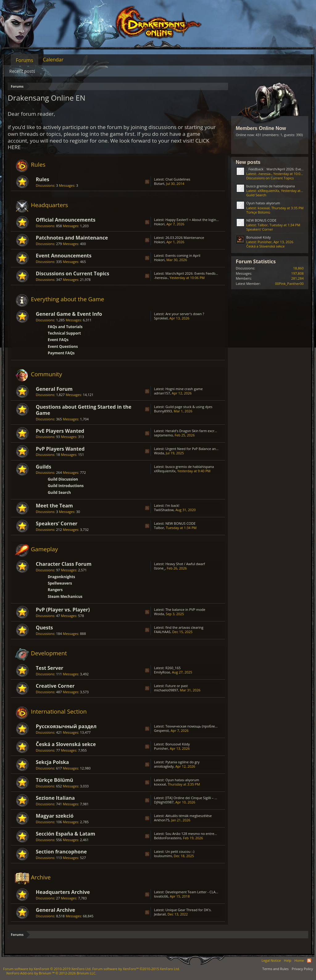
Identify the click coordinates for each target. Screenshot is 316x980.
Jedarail (160, 914)
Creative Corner (55, 686)
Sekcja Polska (52, 762)
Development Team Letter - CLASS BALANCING (202, 892)
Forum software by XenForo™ (136, 969)
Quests (44, 628)
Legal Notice (271, 960)
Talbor (159, 528)
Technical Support (64, 333)
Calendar (53, 60)
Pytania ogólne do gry (183, 762)
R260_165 (173, 668)
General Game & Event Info (69, 314)
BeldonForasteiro (168, 838)
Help (288, 960)
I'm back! (172, 505)
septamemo (163, 435)
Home (299, 960)
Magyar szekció (55, 816)
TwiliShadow (164, 510)
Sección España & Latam (65, 834)
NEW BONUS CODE (181, 523)
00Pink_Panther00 (289, 284)
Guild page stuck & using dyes (189, 407)
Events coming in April (183, 255)
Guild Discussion (63, 479)
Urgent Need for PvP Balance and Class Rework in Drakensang (214, 449)
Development (49, 653)
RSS (147, 182)
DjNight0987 (164, 802)
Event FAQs (58, 340)
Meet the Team (54, 506)
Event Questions (63, 346)
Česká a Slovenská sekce (66, 744)
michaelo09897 (166, 690)
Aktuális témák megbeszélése (189, 816)
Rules (38, 164)
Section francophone (61, 852)
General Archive (55, 910)
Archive (41, 877)
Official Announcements (66, 220)
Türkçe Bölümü (54, 780)
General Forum (54, 389)
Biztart (159, 183)
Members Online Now (261, 128)
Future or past (177, 686)
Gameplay (44, 549)
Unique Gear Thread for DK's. (189, 910)
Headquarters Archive (63, 892)
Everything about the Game (67, 299)
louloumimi (163, 856)
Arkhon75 (162, 820)
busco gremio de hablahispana (190, 467)
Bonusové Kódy (178, 744)
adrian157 (162, 393)
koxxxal (160, 784)
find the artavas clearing (184, 627)
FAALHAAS (162, 632)
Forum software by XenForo (47, 969)
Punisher (161, 748)
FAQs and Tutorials (65, 327)
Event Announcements (64, 256)
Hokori (159, 224)
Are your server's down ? (185, 314)
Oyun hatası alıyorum (182, 780)
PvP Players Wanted (60, 449)
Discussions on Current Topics (73, 273)
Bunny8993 (163, 411)
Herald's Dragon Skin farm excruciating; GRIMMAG (205, 431)
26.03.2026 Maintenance (185, 238)
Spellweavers (60, 583)
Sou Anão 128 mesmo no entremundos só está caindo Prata (213, 834)
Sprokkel (161, 318)
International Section (59, 711)
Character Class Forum (64, 564)
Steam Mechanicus (65, 596)
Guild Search (59, 492)
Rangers (55, 590)
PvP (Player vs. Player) (63, 610)
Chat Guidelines (178, 179)
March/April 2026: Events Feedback (193, 273)
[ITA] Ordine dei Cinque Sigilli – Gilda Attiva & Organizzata (210, 798)
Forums (25, 60)
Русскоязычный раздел (66, 726)
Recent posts (22, 71)
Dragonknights (62, 577)
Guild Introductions (66, 486)
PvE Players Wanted (60, 431)
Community (46, 374)
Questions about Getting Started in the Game (84, 410)
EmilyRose (162, 672)
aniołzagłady (164, 766)
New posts (248, 162)
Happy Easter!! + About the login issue (195, 220)
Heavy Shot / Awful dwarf (185, 564)
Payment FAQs (61, 353)
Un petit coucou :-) (180, 851)
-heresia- (161, 278)
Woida (159, 453)
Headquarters (50, 205)
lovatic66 (161, 896)
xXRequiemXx (165, 471)
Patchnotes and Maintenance (72, 238)
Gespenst (161, 730)
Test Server (50, 668)
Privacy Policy (302, 969)
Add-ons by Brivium (51, 973)
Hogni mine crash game (184, 389)
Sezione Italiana (55, 798)
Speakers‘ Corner (57, 523)
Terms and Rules (275, 969)
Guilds (44, 467)
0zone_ (160, 568)
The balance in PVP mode (185, 609)
